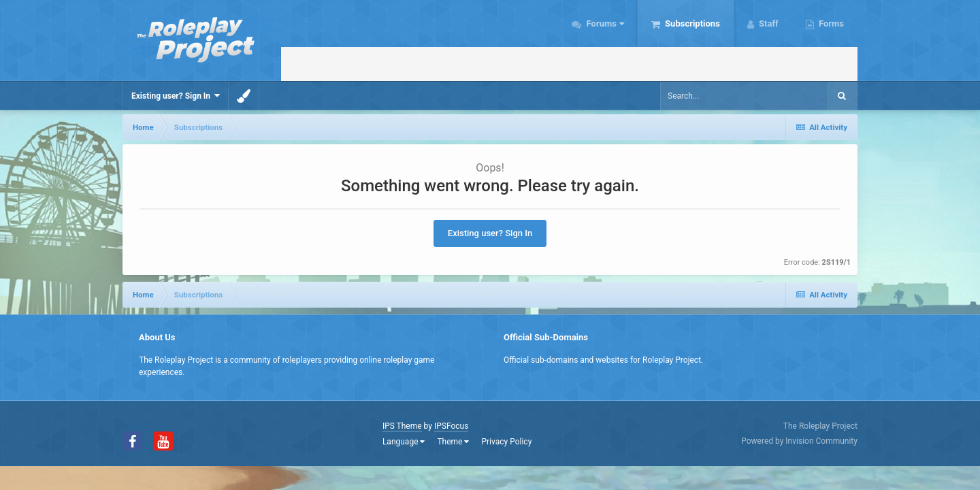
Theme (453, 442)
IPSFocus (451, 426)
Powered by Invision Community (799, 441)
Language (404, 442)
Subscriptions (691, 23)
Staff (768, 23)
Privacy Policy (506, 442)
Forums (604, 23)
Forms (830, 23)
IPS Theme (402, 426)
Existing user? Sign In (176, 96)
